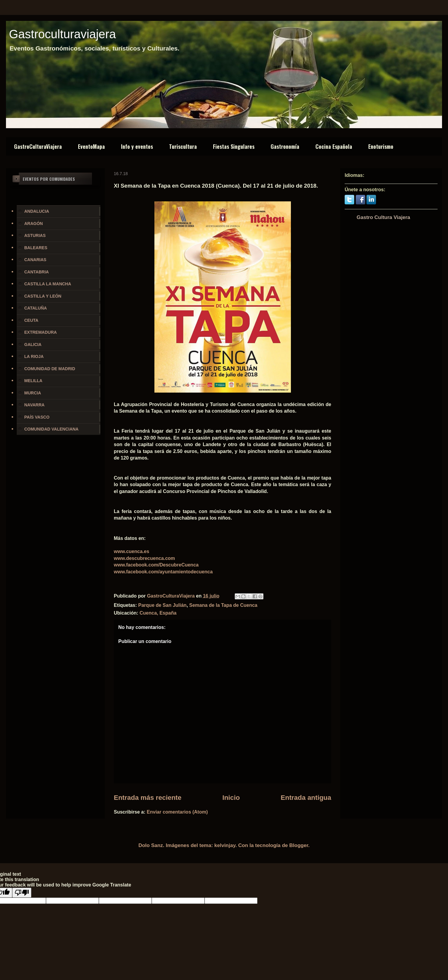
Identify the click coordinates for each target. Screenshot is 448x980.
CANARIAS (35, 260)
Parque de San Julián (162, 605)
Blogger (299, 845)
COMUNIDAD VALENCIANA (51, 429)
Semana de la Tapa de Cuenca (223, 605)
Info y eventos (137, 146)
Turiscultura (183, 146)
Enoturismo (381, 146)
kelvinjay (225, 845)
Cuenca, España (158, 613)
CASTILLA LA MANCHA (48, 284)
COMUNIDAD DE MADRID (50, 369)
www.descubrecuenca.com (144, 558)
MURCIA (33, 393)
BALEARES (36, 248)
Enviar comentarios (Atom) (177, 812)
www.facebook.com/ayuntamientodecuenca (163, 572)
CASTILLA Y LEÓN (43, 296)
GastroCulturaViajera (38, 146)
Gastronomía (285, 146)
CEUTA (31, 320)
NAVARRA (34, 405)
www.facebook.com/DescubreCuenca (156, 565)
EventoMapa (91, 146)
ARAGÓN (33, 223)
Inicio (231, 798)
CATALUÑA (36, 308)
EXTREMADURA (40, 332)
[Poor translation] (22, 893)
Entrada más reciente (148, 798)
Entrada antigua (306, 798)
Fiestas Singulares (234, 146)
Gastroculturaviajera (62, 34)
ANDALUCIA (37, 211)
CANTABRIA (36, 272)
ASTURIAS (35, 235)
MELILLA (33, 381)
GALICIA (33, 344)
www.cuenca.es (132, 551)
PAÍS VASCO (37, 417)
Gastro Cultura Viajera (383, 217)
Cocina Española (334, 146)
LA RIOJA (34, 356)
